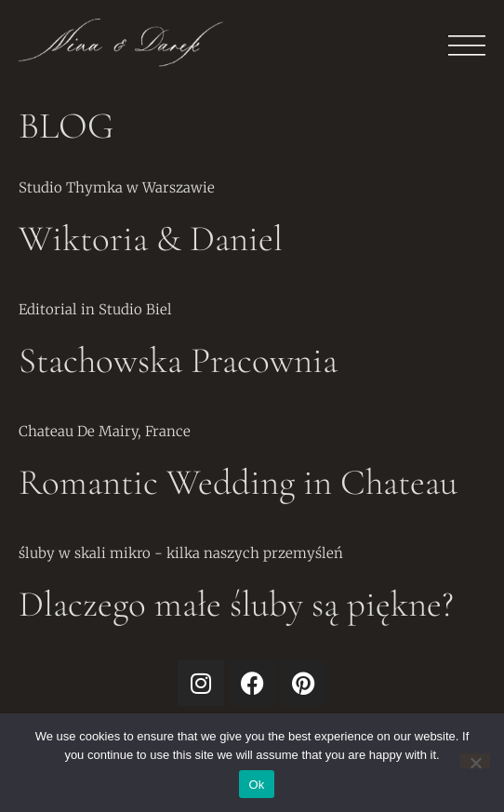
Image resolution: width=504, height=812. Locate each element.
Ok (256, 785)
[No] (475, 761)
